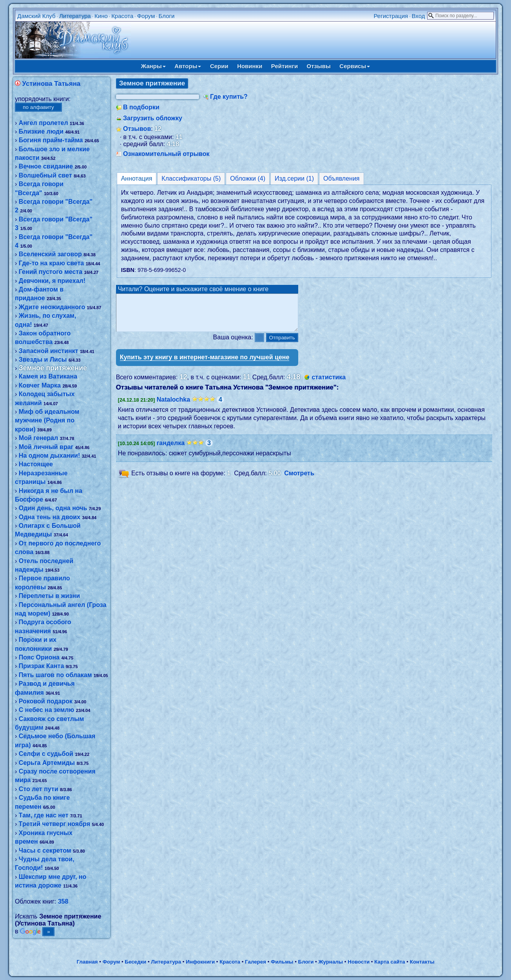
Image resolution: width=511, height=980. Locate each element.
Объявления (342, 178)
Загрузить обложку (153, 118)
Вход (419, 16)
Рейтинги (284, 66)
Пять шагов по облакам (55, 675)
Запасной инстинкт (49, 351)
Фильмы (282, 962)
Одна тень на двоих (50, 517)
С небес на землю (46, 710)
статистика (329, 384)
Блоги (167, 16)
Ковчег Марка (40, 385)
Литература (75, 16)
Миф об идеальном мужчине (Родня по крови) (47, 420)
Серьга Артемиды (47, 763)
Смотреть (299, 480)
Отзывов (137, 129)
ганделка (171, 450)
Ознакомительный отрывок (166, 154)
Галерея (255, 962)
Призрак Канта (41, 666)
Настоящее (36, 464)
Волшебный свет (45, 175)
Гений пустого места (51, 272)
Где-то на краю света (51, 263)
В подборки (141, 107)
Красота (122, 16)
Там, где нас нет (44, 815)
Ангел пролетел (43, 123)
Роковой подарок (46, 701)
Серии (219, 66)
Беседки (135, 962)
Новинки (250, 66)
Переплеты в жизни (49, 596)
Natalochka (173, 407)
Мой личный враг (46, 447)
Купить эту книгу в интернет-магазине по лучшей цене (205, 364)
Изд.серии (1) (294, 178)
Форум (146, 16)
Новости (359, 962)
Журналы (331, 962)
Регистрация (391, 16)
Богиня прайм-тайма (51, 140)
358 (63, 901)
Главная (87, 962)
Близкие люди (41, 131)
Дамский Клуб (36, 16)
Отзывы (319, 66)
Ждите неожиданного (52, 307)
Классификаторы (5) (191, 178)
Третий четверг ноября (54, 824)
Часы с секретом (45, 850)
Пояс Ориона (39, 657)
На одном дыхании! (49, 456)
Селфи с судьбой (46, 754)
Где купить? (229, 97)
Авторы (188, 66)
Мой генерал (38, 438)
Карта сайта (390, 962)
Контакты (422, 962)
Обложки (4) (248, 178)
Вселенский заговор (50, 254)
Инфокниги (200, 962)
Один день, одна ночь (53, 508)
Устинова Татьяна (52, 84)
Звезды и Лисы (43, 360)
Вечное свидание (46, 166)
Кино (101, 16)
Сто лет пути (39, 789)
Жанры (153, 66)
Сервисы (355, 66)
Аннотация (137, 178)
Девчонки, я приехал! (52, 281)
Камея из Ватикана (48, 376)
